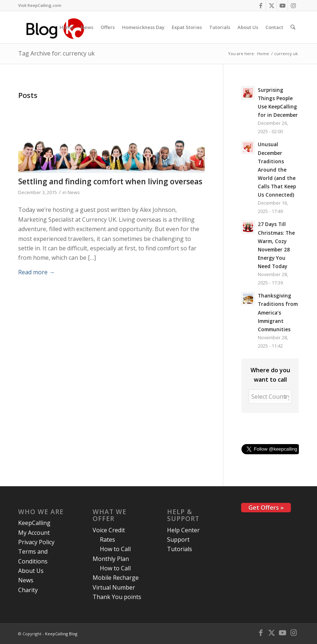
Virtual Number (114, 587)
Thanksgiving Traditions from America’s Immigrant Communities (278, 312)
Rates (107, 540)
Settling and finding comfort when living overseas (110, 181)
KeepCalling (34, 523)
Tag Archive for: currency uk (56, 53)
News (74, 192)
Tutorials (180, 549)
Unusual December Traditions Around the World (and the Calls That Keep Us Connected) (277, 169)
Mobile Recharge (116, 578)
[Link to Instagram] (293, 5)
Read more (36, 272)
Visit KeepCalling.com (40, 5)
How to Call (115, 549)
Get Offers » (266, 508)
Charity (28, 590)
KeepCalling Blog (61, 634)
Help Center (183, 530)
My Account (34, 533)
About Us (31, 571)
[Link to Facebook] (261, 5)
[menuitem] (40, 5)
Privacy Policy (36, 542)
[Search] (293, 27)
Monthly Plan (111, 559)
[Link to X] (271, 5)
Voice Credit (109, 530)
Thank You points (117, 597)
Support (178, 540)
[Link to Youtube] (282, 5)
